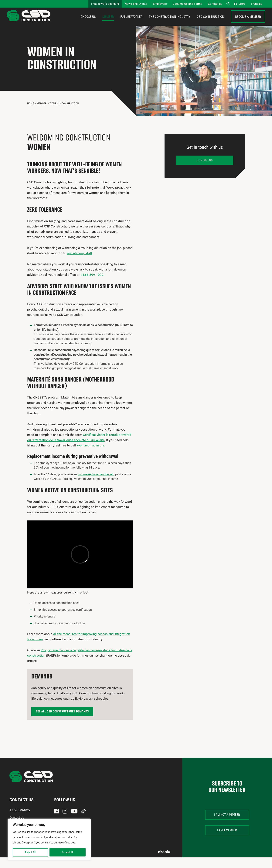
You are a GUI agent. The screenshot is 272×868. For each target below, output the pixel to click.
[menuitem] (257, 4)
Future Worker (131, 22)
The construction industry (170, 22)
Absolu (164, 862)
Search (228, 4)
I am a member (227, 841)
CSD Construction (211, 22)
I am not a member (227, 825)
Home (31, 114)
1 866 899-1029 (92, 285)
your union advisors (90, 456)
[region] (49, 839)
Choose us (88, 22)
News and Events (136, 4)
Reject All (30, 852)
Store (242, 4)
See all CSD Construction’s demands (62, 722)
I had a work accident (105, 4)
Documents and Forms (187, 4)
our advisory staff (80, 264)
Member (108, 22)
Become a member (248, 22)
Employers (160, 4)
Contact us (215, 4)
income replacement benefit (96, 485)
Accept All (68, 852)
